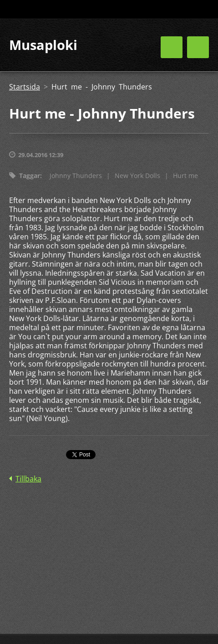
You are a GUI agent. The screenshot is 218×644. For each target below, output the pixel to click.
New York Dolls (137, 176)
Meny (198, 47)
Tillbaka (28, 479)
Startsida (25, 87)
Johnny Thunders (76, 176)
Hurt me (185, 176)
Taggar (30, 176)
